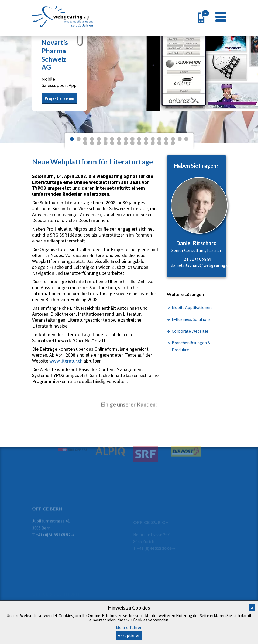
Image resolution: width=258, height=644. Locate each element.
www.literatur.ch (66, 361)
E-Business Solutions (191, 319)
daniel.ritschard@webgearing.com (203, 265)
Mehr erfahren (129, 627)
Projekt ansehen (59, 98)
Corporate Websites (190, 331)
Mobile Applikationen (192, 307)
